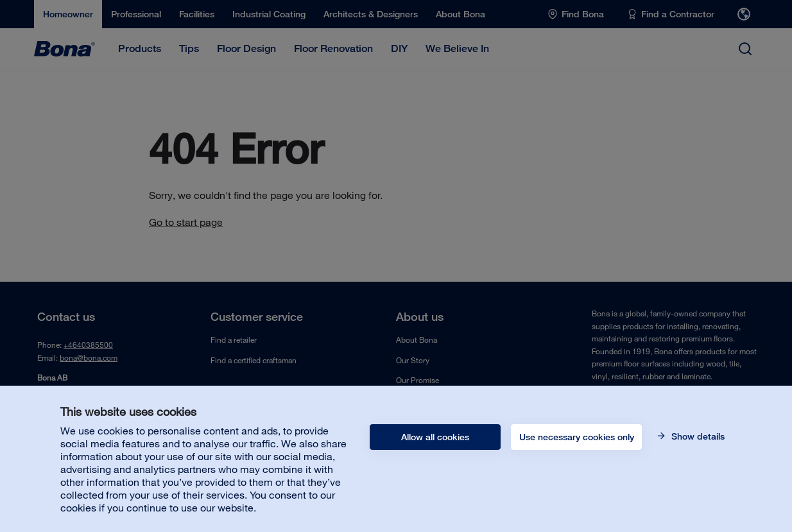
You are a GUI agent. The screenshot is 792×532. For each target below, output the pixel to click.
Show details (697, 436)
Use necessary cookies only (577, 437)
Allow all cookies (435, 437)
